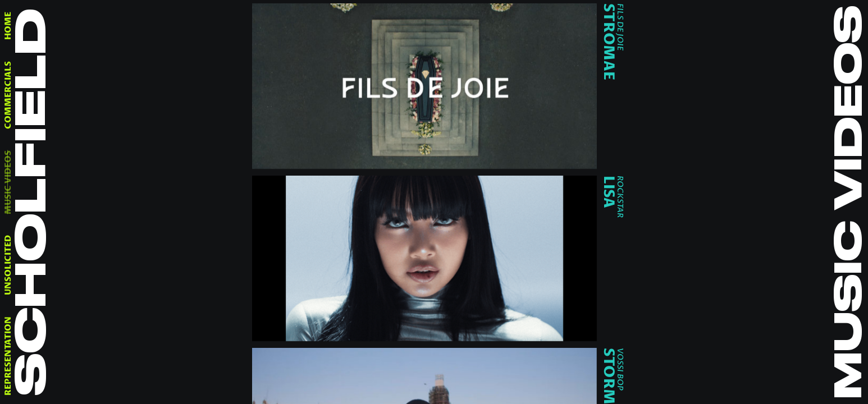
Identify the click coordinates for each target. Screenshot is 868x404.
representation (8, 356)
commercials (8, 95)
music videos (8, 182)
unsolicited (8, 265)
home (8, 26)
